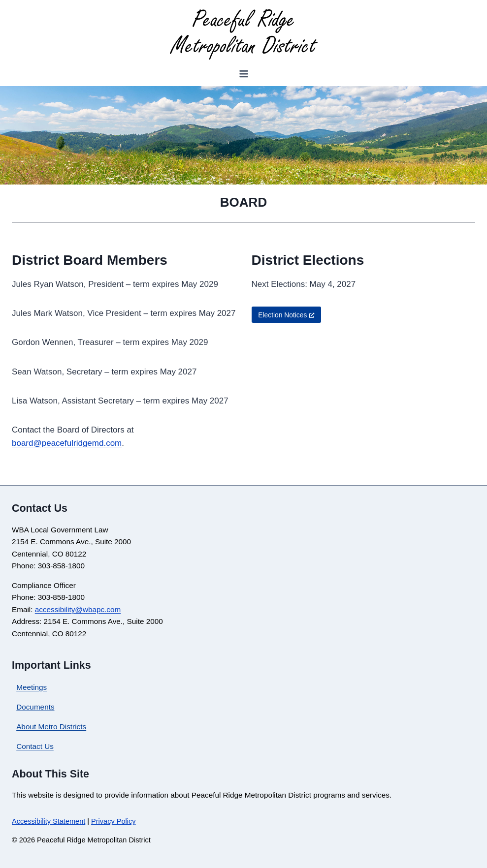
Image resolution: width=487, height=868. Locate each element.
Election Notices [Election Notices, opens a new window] (286, 315)
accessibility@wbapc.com (78, 609)
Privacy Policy (113, 821)
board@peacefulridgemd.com (67, 443)
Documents (35, 707)
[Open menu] (243, 74)
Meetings (32, 687)
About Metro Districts (51, 727)
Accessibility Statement (49, 821)
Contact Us (35, 746)
